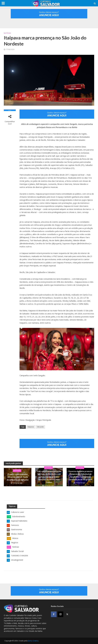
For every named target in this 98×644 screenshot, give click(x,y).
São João (40, 427)
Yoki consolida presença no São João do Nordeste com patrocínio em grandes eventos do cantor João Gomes (49, 477)
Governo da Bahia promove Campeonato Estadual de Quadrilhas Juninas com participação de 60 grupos (80, 477)
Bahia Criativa (33, 641)
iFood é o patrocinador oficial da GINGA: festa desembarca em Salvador (18, 477)
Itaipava (31, 427)
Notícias (7, 33)
